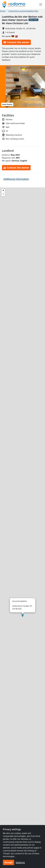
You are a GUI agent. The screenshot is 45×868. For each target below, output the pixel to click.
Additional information (16, 179)
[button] (23, 615)
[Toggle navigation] (41, 4)
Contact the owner (16, 42)
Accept (9, 862)
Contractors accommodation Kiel (23, 11)
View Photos (7, 104)
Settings (20, 862)
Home (3, 11)
